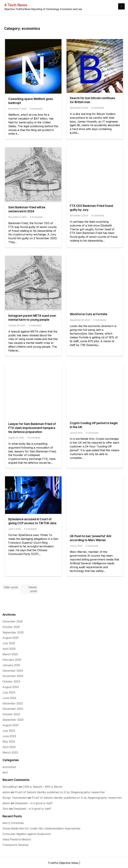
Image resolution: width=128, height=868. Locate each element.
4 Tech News (16, 5)
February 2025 (12, 660)
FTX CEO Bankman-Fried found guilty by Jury (91, 208)
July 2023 (9, 731)
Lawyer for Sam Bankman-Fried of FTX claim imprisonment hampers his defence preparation (32, 428)
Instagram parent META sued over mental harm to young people (32, 318)
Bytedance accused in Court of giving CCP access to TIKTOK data (32, 521)
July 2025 (9, 643)
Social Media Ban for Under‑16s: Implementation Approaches (41, 828)
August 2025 (10, 638)
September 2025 (13, 632)
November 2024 (13, 676)
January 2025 (11, 665)
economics (9, 767)
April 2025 (9, 649)
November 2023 (13, 709)
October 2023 (11, 714)
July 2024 (9, 692)
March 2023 (10, 752)
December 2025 (13, 621)
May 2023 (9, 741)
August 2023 (10, 725)
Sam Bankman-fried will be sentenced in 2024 (27, 209)
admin (6, 792)
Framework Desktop (15, 845)
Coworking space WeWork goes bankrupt (31, 101)
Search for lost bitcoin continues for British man (92, 100)
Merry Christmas (13, 823)
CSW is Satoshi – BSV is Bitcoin (43, 787)
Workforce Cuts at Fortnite (89, 314)
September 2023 (13, 720)
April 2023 (9, 747)
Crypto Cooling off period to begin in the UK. (94, 425)
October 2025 (11, 627)
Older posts (11, 587)
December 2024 (13, 671)
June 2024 (9, 698)
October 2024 (11, 681)
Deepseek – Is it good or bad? (34, 803)
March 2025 (10, 654)
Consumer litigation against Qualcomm (27, 834)
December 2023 (13, 703)
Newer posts (33, 589)
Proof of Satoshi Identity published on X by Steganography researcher (60, 792)
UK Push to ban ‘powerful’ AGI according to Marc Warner (90, 538)
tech (5, 772)
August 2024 (11, 687)
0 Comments (36, 109)
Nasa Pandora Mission (17, 839)
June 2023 (9, 736)
